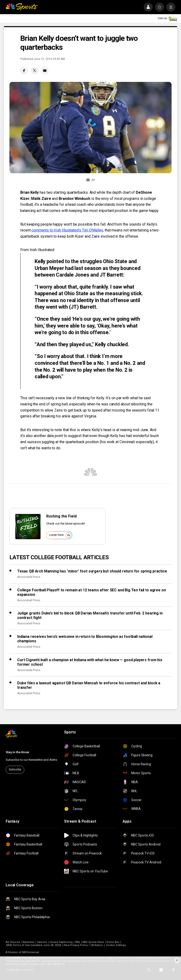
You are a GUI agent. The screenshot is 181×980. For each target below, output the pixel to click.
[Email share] (45, 71)
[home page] (22, 7)
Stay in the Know (17, 752)
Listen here (60, 535)
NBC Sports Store (93, 942)
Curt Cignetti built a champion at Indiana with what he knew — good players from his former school (90, 662)
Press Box (113, 942)
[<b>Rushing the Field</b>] (28, 527)
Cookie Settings (116, 945)
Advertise (29, 942)
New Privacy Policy (76, 945)
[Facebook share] (24, 71)
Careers (42, 942)
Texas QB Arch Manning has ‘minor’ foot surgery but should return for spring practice (92, 571)
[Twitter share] (34, 71)
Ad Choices (13, 942)
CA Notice (97, 945)
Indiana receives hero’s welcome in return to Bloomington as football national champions (85, 639)
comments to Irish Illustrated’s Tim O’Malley (67, 230)
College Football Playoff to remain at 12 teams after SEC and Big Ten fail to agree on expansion (91, 592)
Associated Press (29, 577)
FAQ (78, 942)
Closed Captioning (61, 942)
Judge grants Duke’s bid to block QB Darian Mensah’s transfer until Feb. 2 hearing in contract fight (90, 615)
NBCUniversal (31, 952)
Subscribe (15, 770)
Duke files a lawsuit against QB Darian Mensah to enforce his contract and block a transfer (89, 685)
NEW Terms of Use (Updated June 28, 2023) (34, 945)
